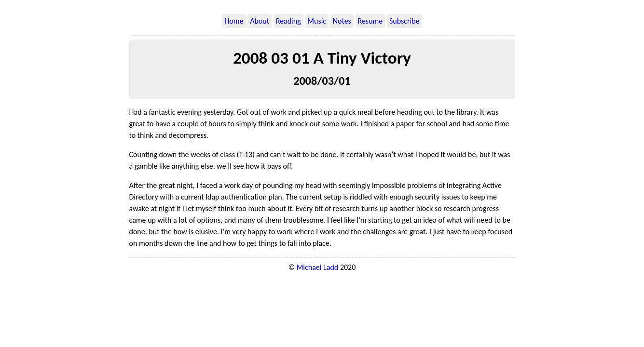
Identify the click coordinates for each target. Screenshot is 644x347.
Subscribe (404, 21)
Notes (342, 21)
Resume (370, 21)
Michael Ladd (318, 267)
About (260, 21)
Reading (288, 21)
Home (234, 21)
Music (317, 21)
